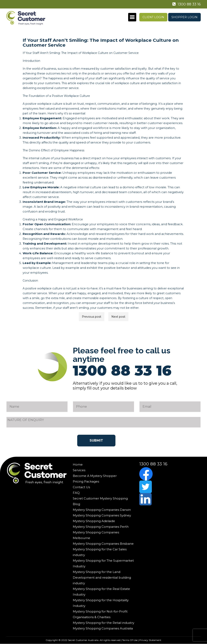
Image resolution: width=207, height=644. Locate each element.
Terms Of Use (130, 640)
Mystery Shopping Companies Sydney (102, 515)
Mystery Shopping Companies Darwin (102, 510)
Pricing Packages (86, 481)
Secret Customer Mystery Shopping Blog (100, 501)
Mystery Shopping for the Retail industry (103, 623)
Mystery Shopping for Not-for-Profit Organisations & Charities (100, 614)
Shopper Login (184, 17)
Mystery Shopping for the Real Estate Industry (101, 592)
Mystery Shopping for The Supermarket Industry (103, 563)
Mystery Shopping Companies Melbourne (96, 535)
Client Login (153, 17)
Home (78, 464)
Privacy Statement (150, 640)
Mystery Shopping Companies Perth (101, 527)
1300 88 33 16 (186, 4)
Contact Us (81, 487)
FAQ (76, 493)
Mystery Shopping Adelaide (94, 521)
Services (79, 470)
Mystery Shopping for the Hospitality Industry (101, 603)
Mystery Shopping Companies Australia (103, 628)
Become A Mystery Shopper (95, 476)
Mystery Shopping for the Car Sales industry (100, 552)
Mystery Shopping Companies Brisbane (103, 544)
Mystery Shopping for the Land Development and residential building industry (102, 578)
